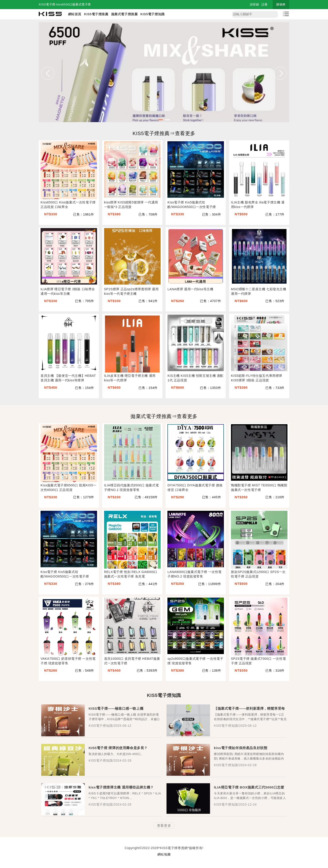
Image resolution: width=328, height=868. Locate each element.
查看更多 (164, 826)
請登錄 (255, 4)
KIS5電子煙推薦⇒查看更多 (164, 133)
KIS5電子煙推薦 (96, 14)
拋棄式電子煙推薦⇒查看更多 (164, 416)
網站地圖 (164, 854)
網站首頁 (75, 14)
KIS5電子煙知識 (152, 14)
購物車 (281, 4)
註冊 (265, 4)
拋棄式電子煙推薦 (124, 14)
